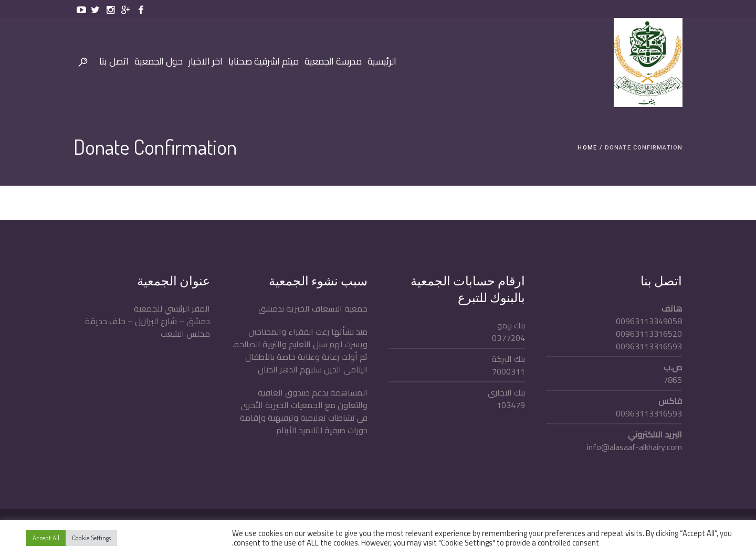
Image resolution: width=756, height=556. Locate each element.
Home (587, 148)
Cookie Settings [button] (91, 538)
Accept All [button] (46, 538)
